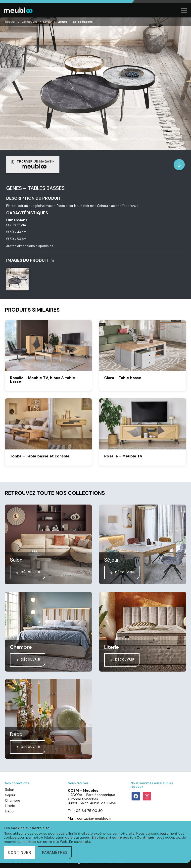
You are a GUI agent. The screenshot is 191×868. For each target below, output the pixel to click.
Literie (10, 806)
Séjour (48, 22)
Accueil (10, 22)
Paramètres (55, 853)
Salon (10, 789)
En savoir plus (80, 842)
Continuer (20, 853)
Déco (9, 811)
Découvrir (28, 573)
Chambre (13, 800)
